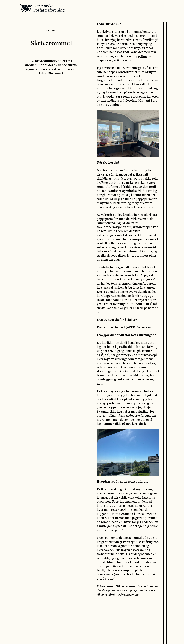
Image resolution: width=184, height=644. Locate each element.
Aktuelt (52, 30)
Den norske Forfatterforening (42, 8)
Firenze (128, 170)
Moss (144, 56)
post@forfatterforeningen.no (120, 595)
